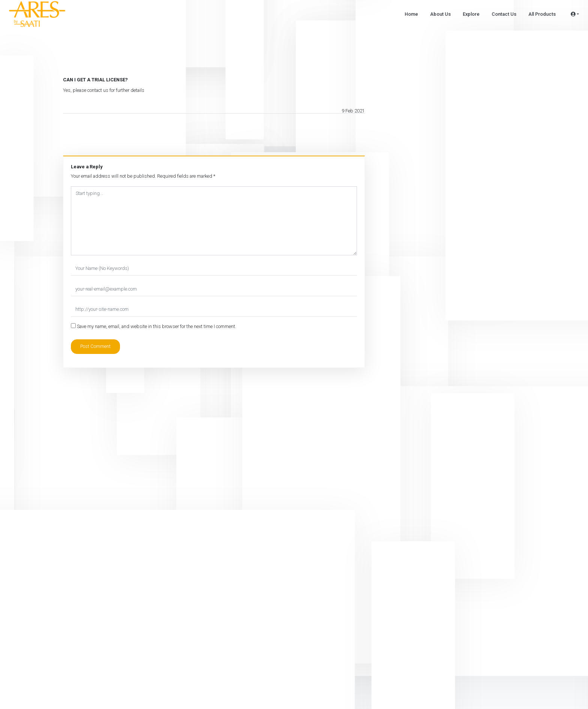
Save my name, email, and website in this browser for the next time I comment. (157, 326)
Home (411, 14)
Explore (471, 14)
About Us (440, 14)
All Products (542, 14)
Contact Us (504, 14)
